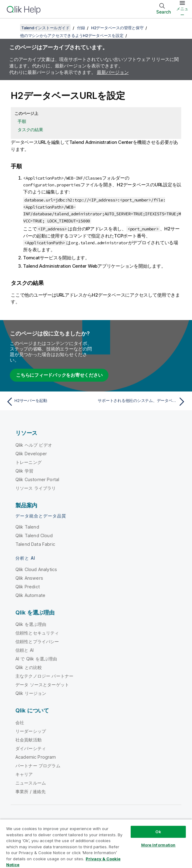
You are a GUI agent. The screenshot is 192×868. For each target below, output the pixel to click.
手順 (22, 121)
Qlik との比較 (29, 667)
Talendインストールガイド (45, 28)
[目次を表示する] (12, 28)
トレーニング (29, 462)
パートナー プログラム (38, 766)
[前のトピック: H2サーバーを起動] (49, 402)
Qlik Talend (27, 527)
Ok (158, 832)
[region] (96, 844)
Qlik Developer (31, 454)
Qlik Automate (30, 595)
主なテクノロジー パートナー (44, 676)
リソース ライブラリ (36, 488)
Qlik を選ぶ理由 (31, 624)
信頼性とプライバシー (37, 641)
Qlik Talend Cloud (34, 535)
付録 (81, 28)
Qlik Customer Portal (37, 479)
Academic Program (36, 757)
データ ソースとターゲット (42, 685)
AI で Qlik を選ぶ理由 (36, 659)
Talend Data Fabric (35, 544)
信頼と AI (25, 650)
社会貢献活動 (29, 740)
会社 (20, 722)
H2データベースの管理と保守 (117, 28)
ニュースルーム (31, 783)
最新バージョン (113, 72)
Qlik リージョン (31, 693)
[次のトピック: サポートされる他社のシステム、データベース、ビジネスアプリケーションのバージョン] (143, 402)
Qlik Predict (28, 587)
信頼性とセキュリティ (37, 633)
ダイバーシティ (31, 748)
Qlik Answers (29, 578)
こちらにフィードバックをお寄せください (59, 375)
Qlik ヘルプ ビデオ (34, 445)
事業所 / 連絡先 (31, 791)
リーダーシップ (31, 731)
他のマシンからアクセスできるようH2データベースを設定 (72, 35)
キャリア (24, 774)
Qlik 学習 (24, 471)
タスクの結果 (30, 130)
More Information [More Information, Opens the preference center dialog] (158, 845)
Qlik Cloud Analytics (36, 569)
